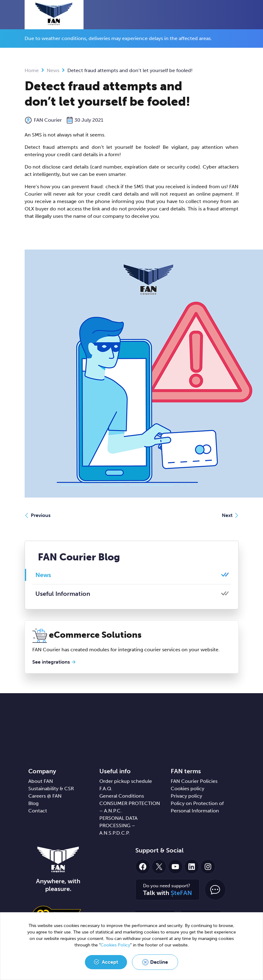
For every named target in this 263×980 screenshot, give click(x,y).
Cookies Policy (115, 945)
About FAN (41, 781)
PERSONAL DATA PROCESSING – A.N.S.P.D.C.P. (118, 825)
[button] (226, 14)
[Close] (237, 36)
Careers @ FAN (45, 796)
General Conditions (122, 796)
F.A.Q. (106, 789)
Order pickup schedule (126, 781)
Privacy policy (186, 796)
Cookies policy (187, 789)
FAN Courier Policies (194, 781)
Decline (159, 962)
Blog (33, 803)
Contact (38, 811)
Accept (110, 962)
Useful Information (63, 594)
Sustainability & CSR (51, 789)
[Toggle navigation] (237, 15)
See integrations (51, 662)
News (53, 70)
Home (32, 70)
